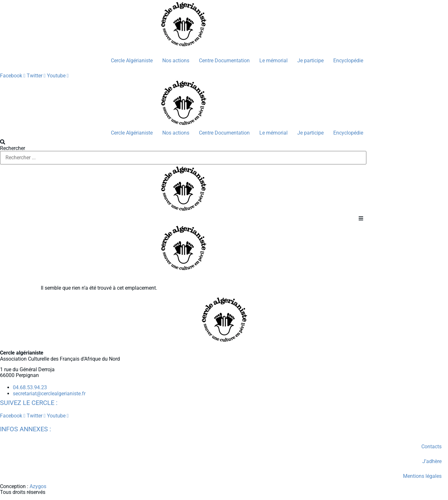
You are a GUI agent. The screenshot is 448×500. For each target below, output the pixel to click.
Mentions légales (422, 476)
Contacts (431, 447)
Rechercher (13, 148)
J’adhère (432, 461)
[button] (183, 142)
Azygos (38, 486)
